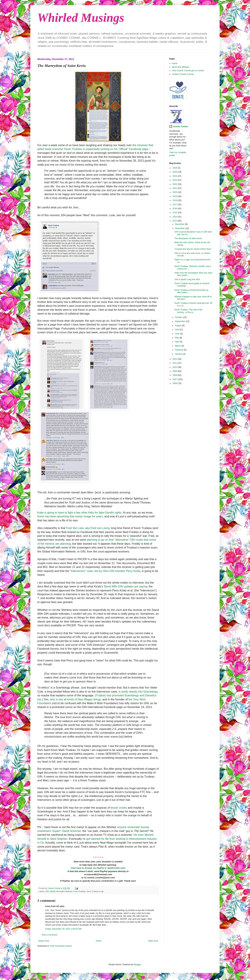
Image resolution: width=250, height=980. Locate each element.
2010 (175, 367)
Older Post (153, 941)
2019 (175, 196)
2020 (175, 192)
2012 (175, 359)
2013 (175, 221)
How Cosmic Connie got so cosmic (188, 71)
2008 (175, 375)
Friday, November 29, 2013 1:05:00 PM (63, 929)
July (177, 330)
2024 (175, 176)
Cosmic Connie (180, 127)
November (180, 228)
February (179, 350)
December (180, 224)
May (177, 338)
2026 (175, 168)
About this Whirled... (181, 67)
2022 (175, 184)
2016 (175, 209)
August (179, 326)
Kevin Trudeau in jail (95, 891)
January (179, 354)
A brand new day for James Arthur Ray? (193, 249)
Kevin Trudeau (80, 891)
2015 (175, 213)
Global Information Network (61, 891)
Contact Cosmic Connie (183, 74)
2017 (175, 205)
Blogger (137, 965)
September (180, 321)
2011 (175, 363)
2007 (175, 379)
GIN (47, 891)
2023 (175, 180)
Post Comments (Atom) (61, 946)
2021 (175, 188)
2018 (175, 200)
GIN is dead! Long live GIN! (187, 279)
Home (99, 941)
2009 (175, 371)
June (178, 334)
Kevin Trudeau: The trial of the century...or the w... (188, 311)
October (179, 317)
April (177, 342)
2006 (175, 383)
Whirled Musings (81, 18)
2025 (175, 172)
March (178, 346)
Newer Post (44, 941)
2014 (175, 217)
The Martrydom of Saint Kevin (188, 238)
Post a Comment (49, 935)
